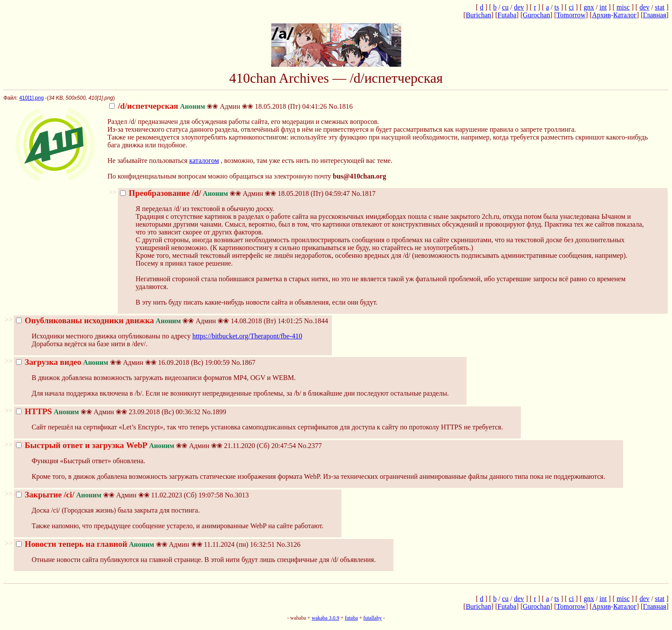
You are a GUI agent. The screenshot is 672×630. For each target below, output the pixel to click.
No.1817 (364, 193)
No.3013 (237, 495)
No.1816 (341, 106)
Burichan (479, 15)
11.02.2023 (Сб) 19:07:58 (120, 495)
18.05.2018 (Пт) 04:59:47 (235, 193)
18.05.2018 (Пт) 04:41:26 (218, 106)
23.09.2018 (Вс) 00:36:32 (108, 412)
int (603, 7)
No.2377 (310, 446)
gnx (589, 7)
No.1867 (243, 362)
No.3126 (289, 544)
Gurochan (536, 15)
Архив (601, 15)
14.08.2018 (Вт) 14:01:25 (159, 321)
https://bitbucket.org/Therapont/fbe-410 (247, 336)
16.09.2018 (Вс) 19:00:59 (123, 362)
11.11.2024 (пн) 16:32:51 (145, 544)
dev (519, 7)
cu (505, 7)
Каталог (625, 15)
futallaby (372, 618)
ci (571, 7)
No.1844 (316, 321)
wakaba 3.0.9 (325, 618)
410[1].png (31, 98)
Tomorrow (571, 15)
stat (659, 7)
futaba (351, 618)
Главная (655, 15)
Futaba (507, 15)
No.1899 (214, 412)
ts (557, 7)
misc (623, 7)
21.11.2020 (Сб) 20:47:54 (156, 446)
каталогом (204, 161)
